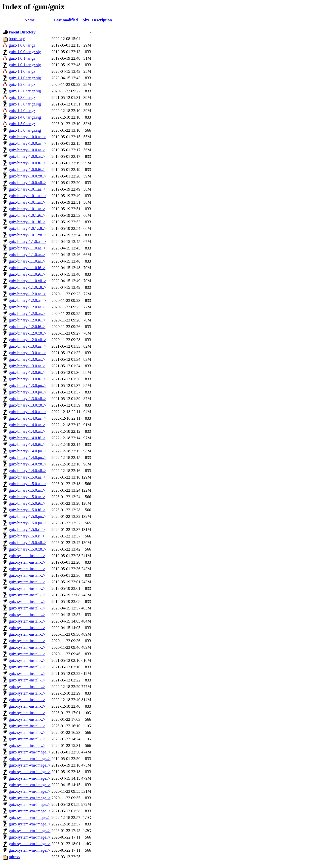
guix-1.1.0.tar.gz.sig (25, 78)
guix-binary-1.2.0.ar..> (27, 307)
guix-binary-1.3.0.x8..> (28, 399)
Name (30, 20)
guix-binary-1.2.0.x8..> (28, 333)
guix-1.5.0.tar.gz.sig (25, 130)
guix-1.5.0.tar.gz (22, 124)
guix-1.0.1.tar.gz (22, 58)
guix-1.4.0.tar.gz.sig (25, 117)
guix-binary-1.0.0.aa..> (27, 137)
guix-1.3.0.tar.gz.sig (25, 104)
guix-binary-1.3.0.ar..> (27, 359)
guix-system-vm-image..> (30, 752)
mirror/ (14, 857)
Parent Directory (22, 32)
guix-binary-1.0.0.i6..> (27, 163)
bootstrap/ (17, 39)
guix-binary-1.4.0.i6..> (27, 438)
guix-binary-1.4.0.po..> (28, 451)
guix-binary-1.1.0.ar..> (27, 255)
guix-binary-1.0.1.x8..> (28, 228)
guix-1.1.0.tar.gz (22, 71)
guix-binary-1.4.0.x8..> (28, 464)
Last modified (66, 20)
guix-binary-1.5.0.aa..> (27, 477)
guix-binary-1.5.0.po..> (28, 516)
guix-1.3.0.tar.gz (22, 98)
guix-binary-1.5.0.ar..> (27, 490)
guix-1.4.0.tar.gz (22, 111)
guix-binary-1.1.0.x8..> (28, 281)
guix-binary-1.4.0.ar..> (27, 425)
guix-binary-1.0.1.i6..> (27, 215)
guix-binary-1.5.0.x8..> (28, 543)
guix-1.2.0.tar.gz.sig (25, 91)
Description (102, 20)
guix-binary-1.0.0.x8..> (28, 176)
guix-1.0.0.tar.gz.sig (25, 52)
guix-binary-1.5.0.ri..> (27, 530)
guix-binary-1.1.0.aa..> (27, 242)
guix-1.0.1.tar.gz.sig (25, 65)
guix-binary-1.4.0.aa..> (27, 412)
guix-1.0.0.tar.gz (22, 45)
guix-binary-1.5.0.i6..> (27, 503)
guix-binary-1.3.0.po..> (28, 386)
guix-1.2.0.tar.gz (22, 84)
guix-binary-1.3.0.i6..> (27, 372)
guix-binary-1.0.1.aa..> (27, 189)
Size (86, 20)
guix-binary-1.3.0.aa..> (27, 346)
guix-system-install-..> (27, 556)
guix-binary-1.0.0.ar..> (27, 150)
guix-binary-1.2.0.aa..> (27, 294)
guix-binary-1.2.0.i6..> (27, 320)
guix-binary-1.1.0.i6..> (27, 268)
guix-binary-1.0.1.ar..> (27, 202)
